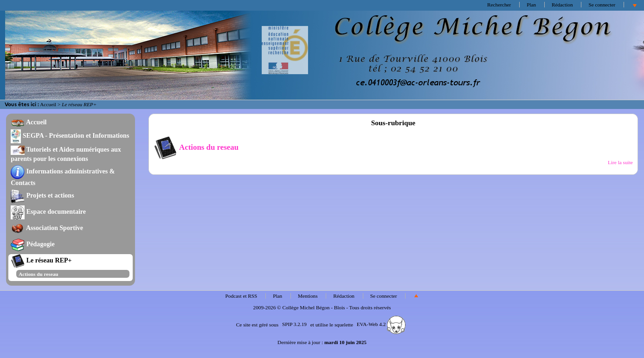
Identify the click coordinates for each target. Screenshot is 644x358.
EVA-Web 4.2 (381, 324)
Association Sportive (47, 228)
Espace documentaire (48, 211)
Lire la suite (620, 162)
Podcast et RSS (241, 296)
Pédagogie (33, 244)
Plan (531, 5)
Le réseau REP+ (41, 260)
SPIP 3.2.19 (294, 324)
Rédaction (562, 5)
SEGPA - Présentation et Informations (70, 135)
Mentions (308, 296)
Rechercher (499, 5)
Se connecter (602, 5)
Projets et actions (42, 195)
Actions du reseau (38, 274)
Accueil (48, 104)
